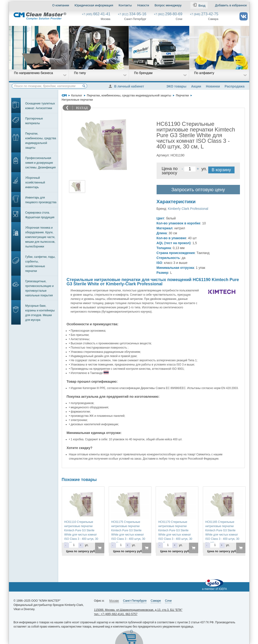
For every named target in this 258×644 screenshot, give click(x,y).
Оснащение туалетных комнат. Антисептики (40, 106)
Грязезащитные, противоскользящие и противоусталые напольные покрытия (40, 288)
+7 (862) (168, 14)
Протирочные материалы (34, 121)
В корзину (221, 170)
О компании (61, 5)
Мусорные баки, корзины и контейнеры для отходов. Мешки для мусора (40, 313)
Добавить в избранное (231, 5)
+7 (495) (96, 14)
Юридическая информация (94, 5)
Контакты (125, 5)
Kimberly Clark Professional (188, 209)
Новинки (213, 86)
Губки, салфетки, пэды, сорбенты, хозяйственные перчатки (40, 264)
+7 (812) (132, 14)
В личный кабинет (127, 86)
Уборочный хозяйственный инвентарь (35, 183)
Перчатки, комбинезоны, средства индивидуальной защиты (41, 141)
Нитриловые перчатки (77, 100)
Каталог (77, 95)
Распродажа (235, 86)
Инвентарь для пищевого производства (41, 200)
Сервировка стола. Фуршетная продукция (40, 215)
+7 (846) (204, 14)
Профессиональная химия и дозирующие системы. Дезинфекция (41, 163)
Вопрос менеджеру (168, 5)
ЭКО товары (176, 86)
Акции (196, 86)
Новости (143, 5)
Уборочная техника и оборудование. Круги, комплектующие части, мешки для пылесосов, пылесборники (40, 237)
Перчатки (182, 95)
